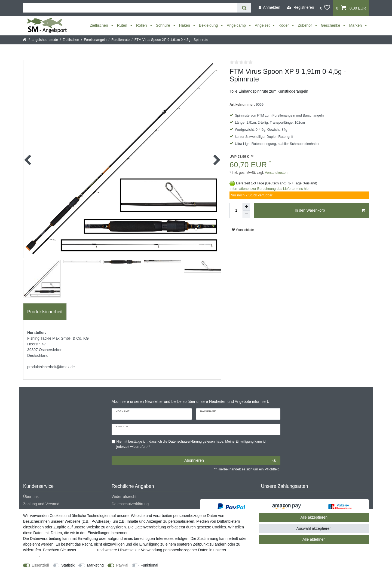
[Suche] (244, 8)
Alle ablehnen (314, 539)
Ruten (123, 25)
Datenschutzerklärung (130, 504)
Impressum (87, 550)
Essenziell (40, 565)
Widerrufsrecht (124, 497)
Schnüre (164, 25)
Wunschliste (243, 230)
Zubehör (305, 25)
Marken (356, 25)
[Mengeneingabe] (236, 211)
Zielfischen (99, 25)
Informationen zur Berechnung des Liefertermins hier (269, 189)
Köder (284, 25)
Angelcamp (237, 25)
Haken (185, 25)
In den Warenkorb (330, 211)
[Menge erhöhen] (246, 207)
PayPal (122, 565)
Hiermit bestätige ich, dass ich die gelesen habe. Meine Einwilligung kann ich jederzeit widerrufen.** (192, 444)
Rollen (142, 25)
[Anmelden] (269, 7)
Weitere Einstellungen (182, 565)
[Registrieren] (301, 7)
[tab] (45, 312)
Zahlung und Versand (41, 504)
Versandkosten (276, 173)
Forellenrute (120, 40)
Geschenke (331, 25)
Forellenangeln (95, 40)
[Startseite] (25, 40)
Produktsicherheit (45, 312)
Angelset (263, 25)
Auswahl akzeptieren (314, 528)
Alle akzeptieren (314, 517)
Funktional (149, 565)
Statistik (68, 565)
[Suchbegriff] (130, 8)
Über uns (31, 497)
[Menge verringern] (246, 214)
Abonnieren (230, 461)
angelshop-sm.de (45, 40)
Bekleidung (209, 25)
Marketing (95, 565)
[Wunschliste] (325, 8)
